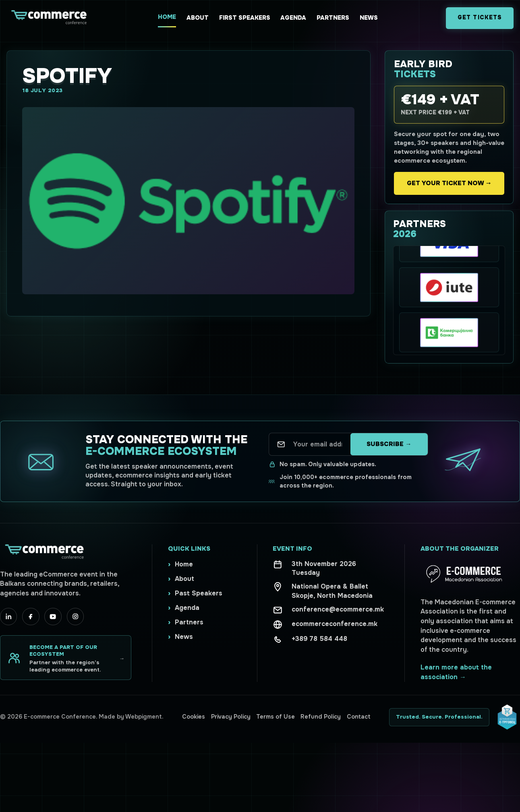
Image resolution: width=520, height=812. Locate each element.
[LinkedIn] (8, 616)
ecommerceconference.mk (335, 624)
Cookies (194, 717)
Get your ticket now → (449, 183)
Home (167, 17)
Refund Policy (321, 717)
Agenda (293, 18)
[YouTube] (53, 616)
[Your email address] (318, 444)
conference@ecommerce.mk (338, 609)
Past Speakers (199, 593)
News (369, 18)
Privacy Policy (231, 717)
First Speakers (245, 18)
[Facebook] (31, 616)
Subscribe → (389, 444)
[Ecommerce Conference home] (48, 18)
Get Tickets (480, 18)
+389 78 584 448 (319, 639)
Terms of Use (276, 717)
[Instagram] (75, 616)
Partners (333, 18)
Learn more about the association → (456, 672)
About (198, 18)
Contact (359, 717)
